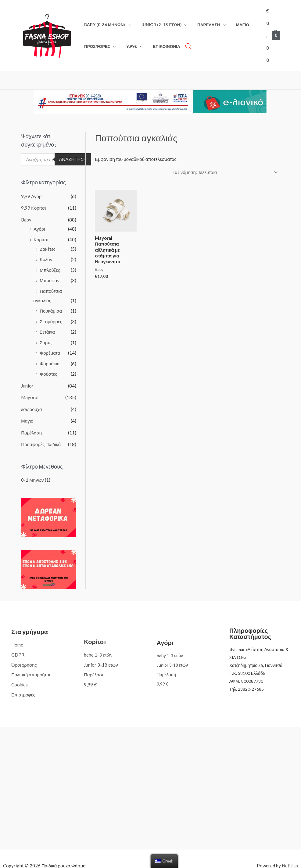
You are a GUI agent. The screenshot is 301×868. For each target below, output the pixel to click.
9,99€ (129, 42)
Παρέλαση (204, 21)
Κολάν (46, 250)
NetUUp (290, 851)
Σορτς (46, 331)
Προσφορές (96, 42)
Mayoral (30, 384)
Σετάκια (47, 321)
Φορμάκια (50, 351)
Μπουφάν (50, 270)
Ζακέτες (48, 239)
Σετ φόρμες (51, 310)
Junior (27, 373)
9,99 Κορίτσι (33, 199)
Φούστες (48, 362)
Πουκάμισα (51, 300)
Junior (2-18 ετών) (158, 21)
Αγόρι (39, 220)
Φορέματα (50, 341)
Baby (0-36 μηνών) (104, 21)
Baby (26, 211)
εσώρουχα (32, 396)
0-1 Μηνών (32, 466)
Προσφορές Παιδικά (41, 430)
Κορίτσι (41, 230)
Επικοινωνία (162, 42)
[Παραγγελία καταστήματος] (224, 164)
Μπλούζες (50, 260)
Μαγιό (236, 21)
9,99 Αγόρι (32, 188)
